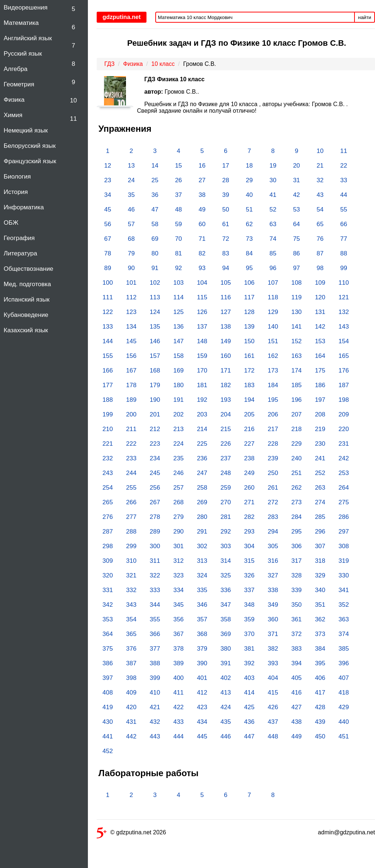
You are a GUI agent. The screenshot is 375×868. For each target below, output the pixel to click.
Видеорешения (26, 8)
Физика (14, 100)
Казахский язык (26, 330)
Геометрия (19, 84)
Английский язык (28, 38)
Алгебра (16, 69)
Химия (13, 115)
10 (73, 100)
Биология (17, 177)
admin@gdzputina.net (346, 832)
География (19, 238)
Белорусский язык (30, 146)
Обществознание (29, 269)
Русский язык (23, 54)
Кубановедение (26, 315)
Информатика (24, 207)
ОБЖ (11, 223)
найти (365, 17)
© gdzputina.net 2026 (131, 834)
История (16, 192)
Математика (21, 23)
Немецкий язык (26, 130)
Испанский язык (27, 300)
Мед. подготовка (27, 284)
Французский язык (30, 161)
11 (73, 119)
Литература (20, 253)
